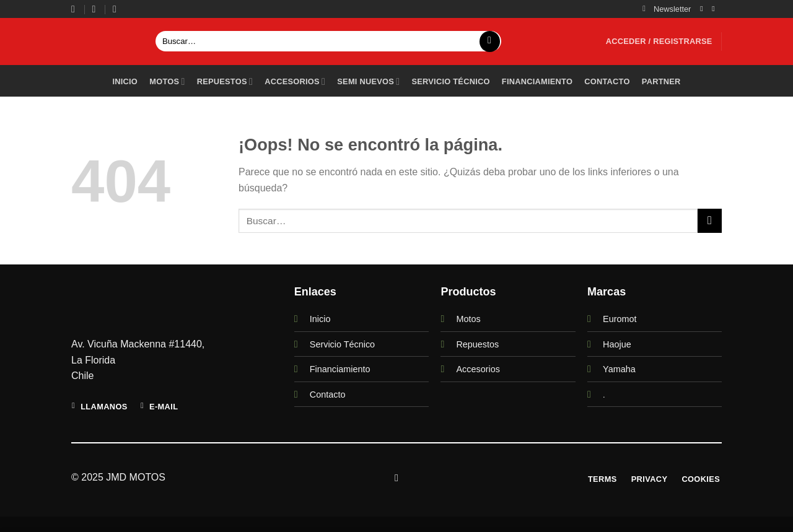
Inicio (125, 81)
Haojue (617, 344)
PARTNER (661, 81)
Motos (167, 81)
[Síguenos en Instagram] (704, 9)
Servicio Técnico (342, 344)
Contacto (607, 81)
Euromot (620, 319)
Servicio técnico (450, 81)
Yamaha (619, 369)
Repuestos (225, 81)
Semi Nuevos (368, 81)
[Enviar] (490, 41)
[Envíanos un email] (716, 9)
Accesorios (295, 81)
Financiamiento (537, 81)
